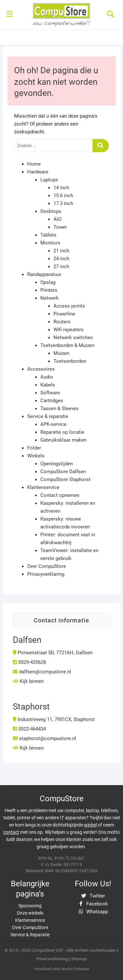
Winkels (36, 456)
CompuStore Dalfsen (63, 472)
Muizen (61, 353)
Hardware (38, 172)
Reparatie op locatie (62, 432)
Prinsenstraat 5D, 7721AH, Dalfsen (53, 653)
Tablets (48, 235)
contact (11, 832)
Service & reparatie (48, 416)
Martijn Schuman (75, 969)
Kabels (48, 385)
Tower (60, 227)
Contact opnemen (60, 495)
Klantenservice (43, 487)
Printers (49, 290)
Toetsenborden (70, 361)
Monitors (50, 243)
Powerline (64, 314)
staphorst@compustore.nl (44, 738)
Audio (47, 377)
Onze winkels (30, 913)
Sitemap (79, 959)
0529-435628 (29, 662)
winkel (90, 825)
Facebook (93, 904)
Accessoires (41, 369)
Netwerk (50, 298)
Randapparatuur (44, 274)
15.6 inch (63, 196)
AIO (57, 219)
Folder (34, 448)
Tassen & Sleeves (60, 408)
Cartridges (52, 401)
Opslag (48, 282)
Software (50, 393)
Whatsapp (93, 912)
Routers (62, 322)
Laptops (49, 180)
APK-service (53, 424)
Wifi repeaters (69, 330)
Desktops (51, 211)
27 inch (61, 267)
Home (34, 164)
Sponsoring (30, 906)
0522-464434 (29, 729)
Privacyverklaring (46, 574)
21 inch (61, 251)
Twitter (93, 896)
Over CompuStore (47, 566)
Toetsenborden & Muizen (67, 345)
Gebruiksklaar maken (63, 440)
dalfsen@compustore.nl (42, 672)
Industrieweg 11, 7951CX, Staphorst (54, 719)
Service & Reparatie (30, 935)
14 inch (61, 188)
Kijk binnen (28, 681)
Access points (69, 306)
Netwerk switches (73, 338)
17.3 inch (63, 203)
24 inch (61, 259)
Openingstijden (57, 464)
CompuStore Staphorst (65, 479)
